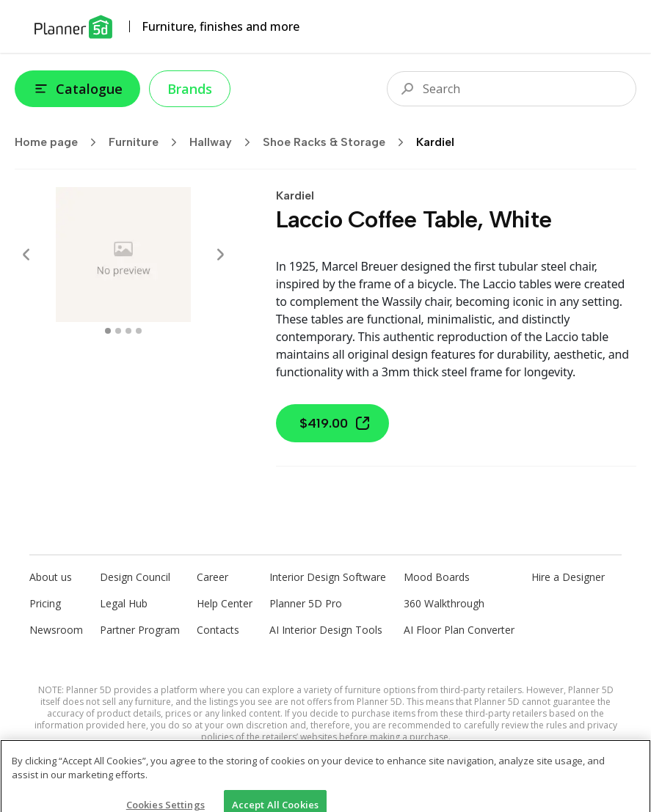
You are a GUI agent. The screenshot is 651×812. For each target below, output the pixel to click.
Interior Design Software (328, 577)
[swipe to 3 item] (139, 331)
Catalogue (77, 89)
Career (212, 577)
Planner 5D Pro (306, 603)
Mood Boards (437, 577)
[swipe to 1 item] (118, 331)
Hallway (225, 142)
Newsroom (56, 630)
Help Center (225, 603)
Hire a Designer (568, 577)
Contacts (218, 630)
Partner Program (140, 630)
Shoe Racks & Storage (338, 142)
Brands (190, 89)
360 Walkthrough (444, 603)
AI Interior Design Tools (326, 630)
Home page (60, 142)
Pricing (45, 603)
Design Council (135, 577)
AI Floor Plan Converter (459, 630)
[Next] (220, 255)
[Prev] (26, 255)
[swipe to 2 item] (128, 331)
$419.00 (335, 423)
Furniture (148, 142)
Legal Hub (124, 603)
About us (51, 577)
